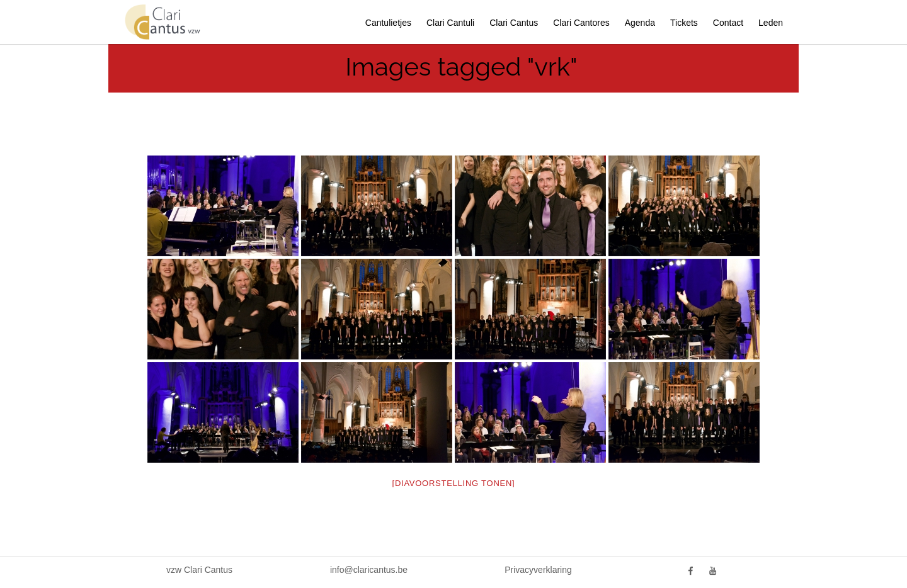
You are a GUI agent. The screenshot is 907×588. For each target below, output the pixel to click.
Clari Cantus (514, 23)
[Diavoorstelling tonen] (454, 483)
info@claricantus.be (369, 570)
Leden (771, 23)
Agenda (640, 23)
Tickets (684, 23)
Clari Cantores (581, 23)
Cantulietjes (388, 23)
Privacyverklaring (538, 570)
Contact (728, 23)
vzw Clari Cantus (199, 570)
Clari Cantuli (450, 23)
